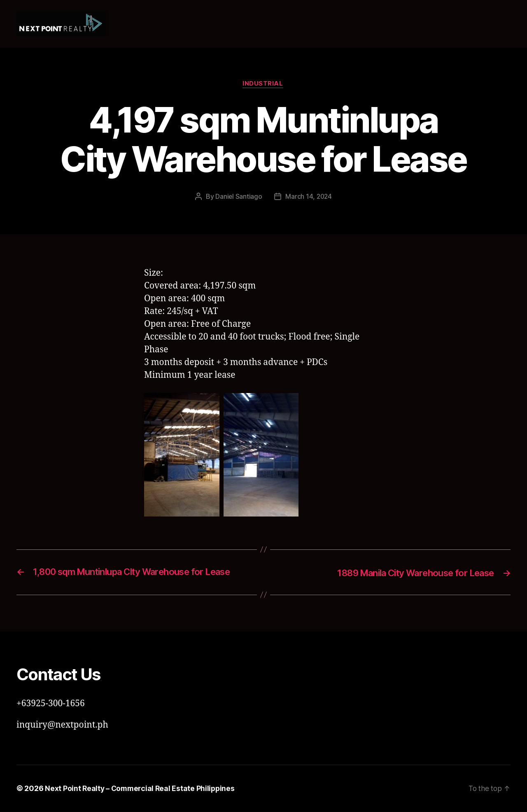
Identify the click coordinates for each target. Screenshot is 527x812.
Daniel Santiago (238, 197)
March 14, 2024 (309, 197)
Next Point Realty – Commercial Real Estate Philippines (141, 789)
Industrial (264, 84)
